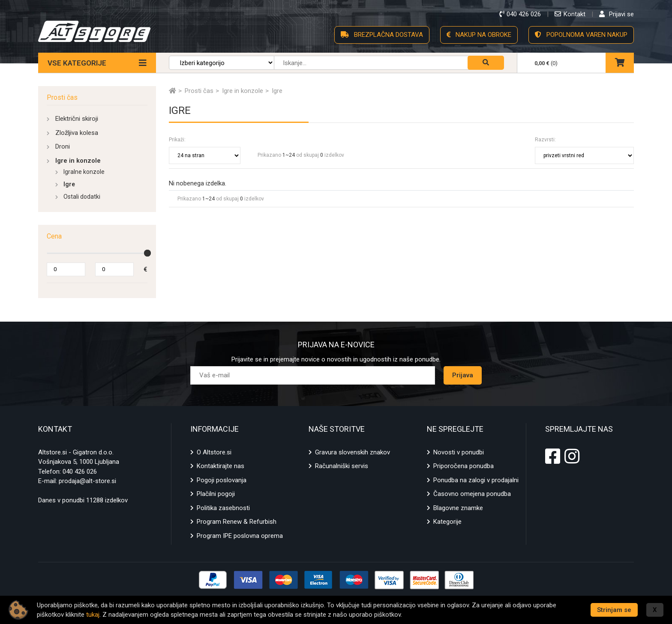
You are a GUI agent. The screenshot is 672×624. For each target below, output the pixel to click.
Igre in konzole (78, 161)
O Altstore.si (214, 452)
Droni (63, 146)
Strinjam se (614, 610)
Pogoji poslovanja (222, 480)
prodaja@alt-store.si (87, 481)
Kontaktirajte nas (220, 466)
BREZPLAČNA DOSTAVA (382, 35)
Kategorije (447, 522)
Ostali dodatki (82, 197)
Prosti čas (62, 97)
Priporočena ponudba (463, 466)
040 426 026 (80, 472)
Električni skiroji (77, 119)
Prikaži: (177, 140)
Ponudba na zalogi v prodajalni (476, 480)
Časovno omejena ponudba (472, 494)
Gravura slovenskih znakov (352, 452)
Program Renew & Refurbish (237, 522)
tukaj (93, 615)
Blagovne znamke (458, 508)
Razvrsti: (545, 140)
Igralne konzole (84, 172)
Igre (69, 184)
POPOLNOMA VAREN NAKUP (581, 35)
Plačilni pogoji (216, 494)
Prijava (463, 375)
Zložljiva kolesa (77, 133)
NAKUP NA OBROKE (479, 35)
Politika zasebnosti (223, 508)
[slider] (147, 253)
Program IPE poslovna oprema (240, 536)
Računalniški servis (342, 466)
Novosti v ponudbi (459, 452)
